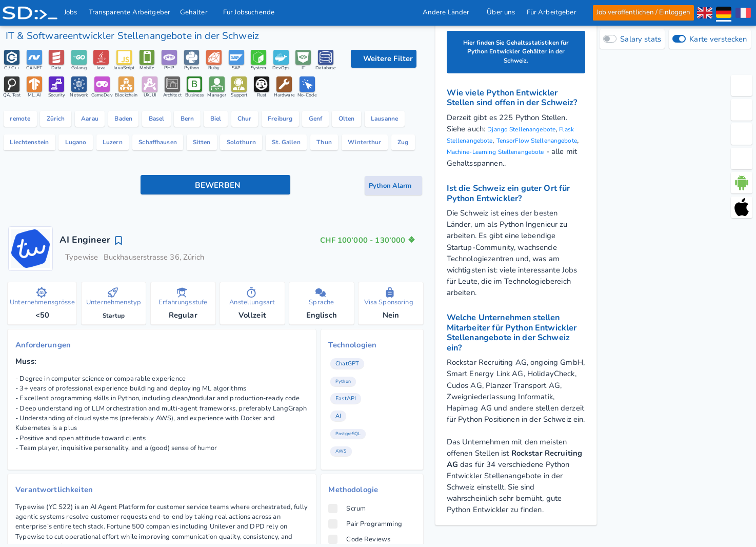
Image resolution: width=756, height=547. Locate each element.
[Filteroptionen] (384, 59)
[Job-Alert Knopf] (393, 251)
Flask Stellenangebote (485, 147)
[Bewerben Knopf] (216, 252)
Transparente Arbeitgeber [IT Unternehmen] (130, 12)
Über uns (501, 12)
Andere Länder (449, 12)
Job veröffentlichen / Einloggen (643, 12)
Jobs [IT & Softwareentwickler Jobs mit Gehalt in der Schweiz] (71, 12)
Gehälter (197, 12)
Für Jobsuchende (252, 12)
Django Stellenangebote (529, 135)
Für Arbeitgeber (554, 12)
